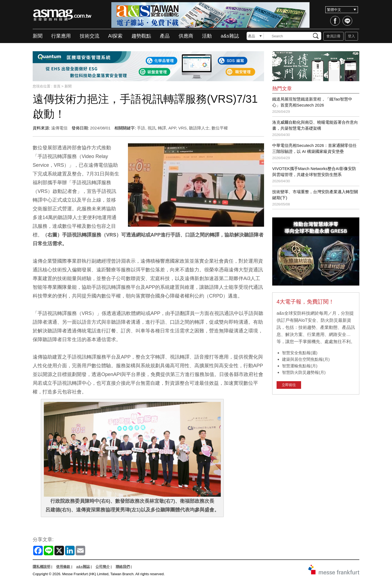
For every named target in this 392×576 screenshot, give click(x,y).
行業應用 (61, 36)
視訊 (152, 128)
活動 (207, 36)
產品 (165, 36)
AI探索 (115, 36)
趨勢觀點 (141, 36)
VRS (183, 128)
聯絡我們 (123, 567)
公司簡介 (103, 567)
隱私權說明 (42, 567)
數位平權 (220, 128)
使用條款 (63, 567)
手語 (141, 128)
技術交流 (90, 36)
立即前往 (289, 385)
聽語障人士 (199, 128)
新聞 (38, 36)
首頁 (57, 86)
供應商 (186, 36)
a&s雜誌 (230, 36)
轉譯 (162, 128)
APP (172, 128)
